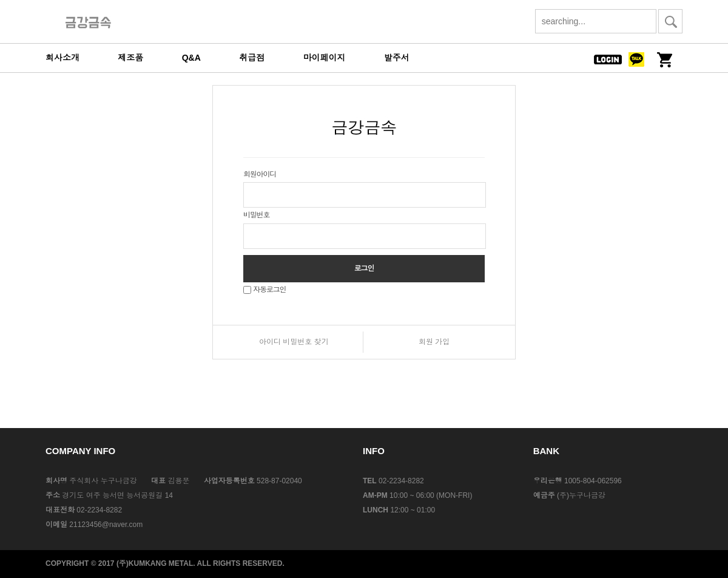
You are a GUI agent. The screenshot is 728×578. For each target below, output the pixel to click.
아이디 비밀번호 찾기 (294, 342)
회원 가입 (434, 342)
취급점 (252, 58)
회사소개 (62, 58)
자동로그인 (269, 290)
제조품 (130, 58)
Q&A (191, 58)
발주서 (397, 58)
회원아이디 (260, 174)
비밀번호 (256, 215)
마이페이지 (325, 58)
